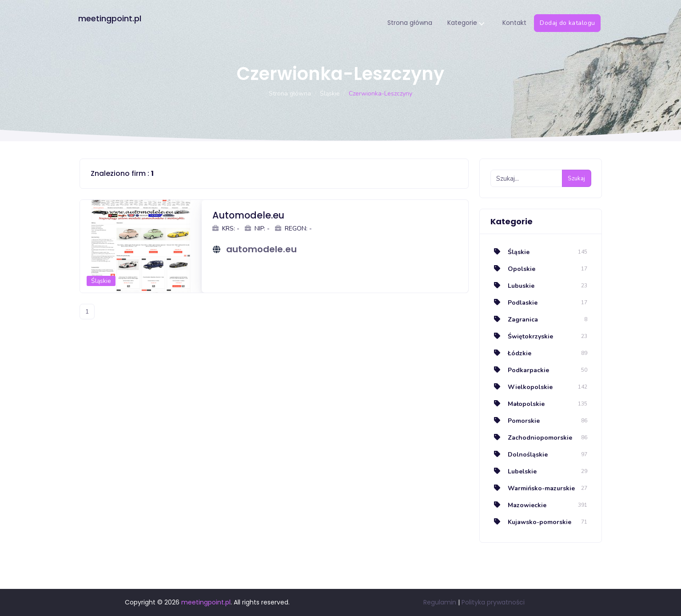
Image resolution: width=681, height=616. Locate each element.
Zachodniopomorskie (531, 438)
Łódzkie (511, 353)
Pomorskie (515, 421)
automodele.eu (261, 249)
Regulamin (440, 602)
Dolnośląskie (519, 455)
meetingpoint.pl (111, 18)
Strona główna (411, 23)
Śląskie (330, 93)
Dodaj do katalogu (568, 23)
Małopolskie (518, 404)
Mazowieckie (518, 505)
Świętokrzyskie (522, 336)
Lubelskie (514, 471)
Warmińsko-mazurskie (533, 488)
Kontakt (515, 23)
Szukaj (576, 179)
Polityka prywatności (493, 602)
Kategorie (467, 23)
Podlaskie (514, 303)
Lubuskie (512, 286)
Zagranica (514, 320)
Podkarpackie (520, 370)
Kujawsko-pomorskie (531, 522)
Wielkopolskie (522, 387)
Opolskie (513, 269)
